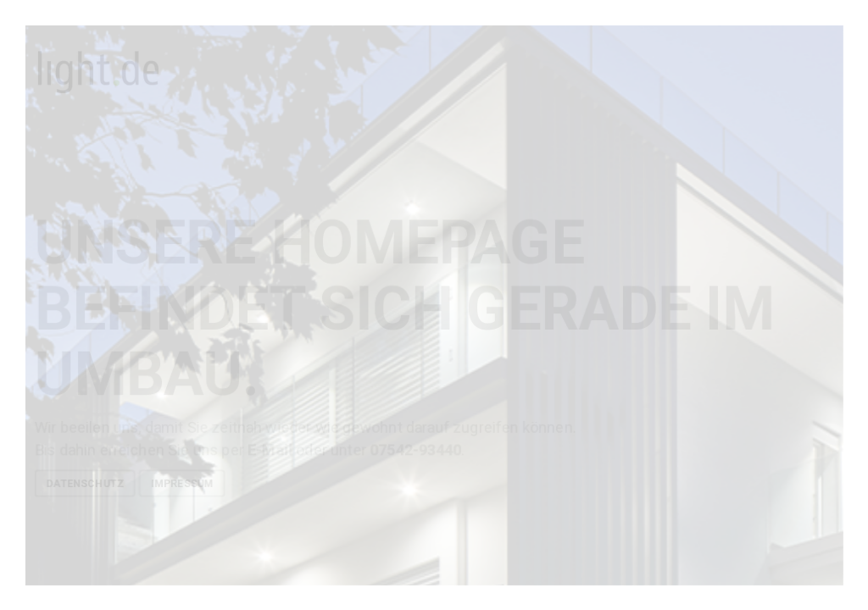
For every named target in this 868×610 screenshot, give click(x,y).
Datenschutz (84, 483)
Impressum (182, 483)
